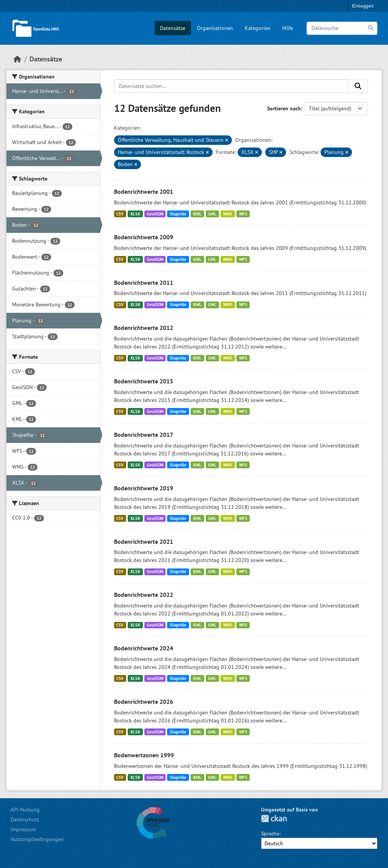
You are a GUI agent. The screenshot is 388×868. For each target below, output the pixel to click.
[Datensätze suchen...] (232, 86)
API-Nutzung (25, 810)
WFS (243, 214)
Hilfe (288, 28)
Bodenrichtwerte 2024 (144, 648)
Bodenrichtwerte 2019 (144, 488)
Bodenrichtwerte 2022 (144, 595)
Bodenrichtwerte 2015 (144, 381)
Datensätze (173, 28)
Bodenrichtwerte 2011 (144, 283)
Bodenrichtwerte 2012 (144, 328)
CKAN (274, 819)
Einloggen (363, 6)
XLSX (135, 214)
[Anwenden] (371, 28)
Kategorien (258, 28)
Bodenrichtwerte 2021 (144, 542)
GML (212, 214)
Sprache (270, 833)
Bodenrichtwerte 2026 (144, 702)
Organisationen (215, 28)
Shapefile (178, 214)
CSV (120, 214)
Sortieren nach (284, 108)
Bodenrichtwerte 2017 (144, 435)
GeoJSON (155, 214)
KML (197, 214)
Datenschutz (25, 819)
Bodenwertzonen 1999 (144, 755)
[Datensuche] (342, 28)
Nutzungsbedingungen (37, 839)
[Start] (17, 59)
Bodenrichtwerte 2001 (144, 191)
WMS (228, 214)
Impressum (23, 829)
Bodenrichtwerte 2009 (144, 237)
